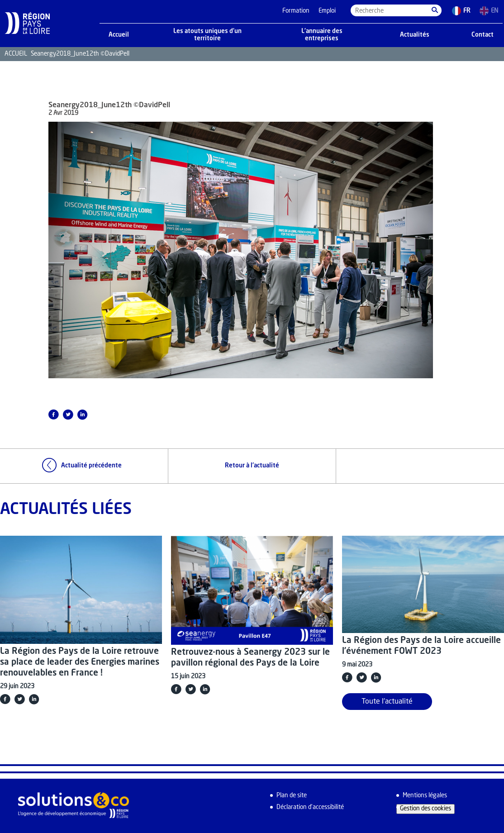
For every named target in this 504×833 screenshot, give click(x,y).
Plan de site (292, 796)
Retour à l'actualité (252, 466)
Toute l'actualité (387, 702)
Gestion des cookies (426, 809)
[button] (435, 10)
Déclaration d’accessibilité (310, 807)
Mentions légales (425, 796)
